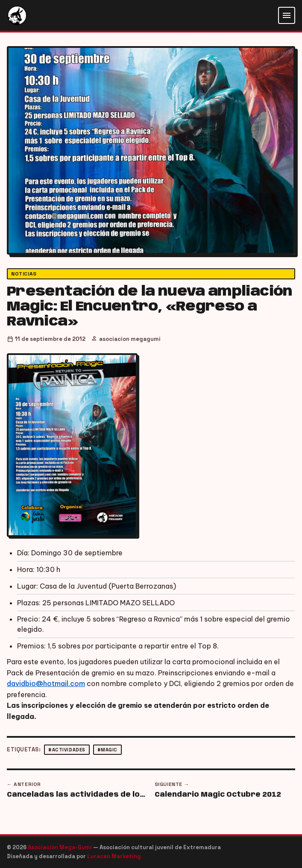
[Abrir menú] (287, 15)
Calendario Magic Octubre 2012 (218, 795)
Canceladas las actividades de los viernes (77, 795)
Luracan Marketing (114, 856)
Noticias (24, 274)
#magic (107, 750)
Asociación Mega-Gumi (60, 847)
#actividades (67, 750)
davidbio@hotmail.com (46, 683)
